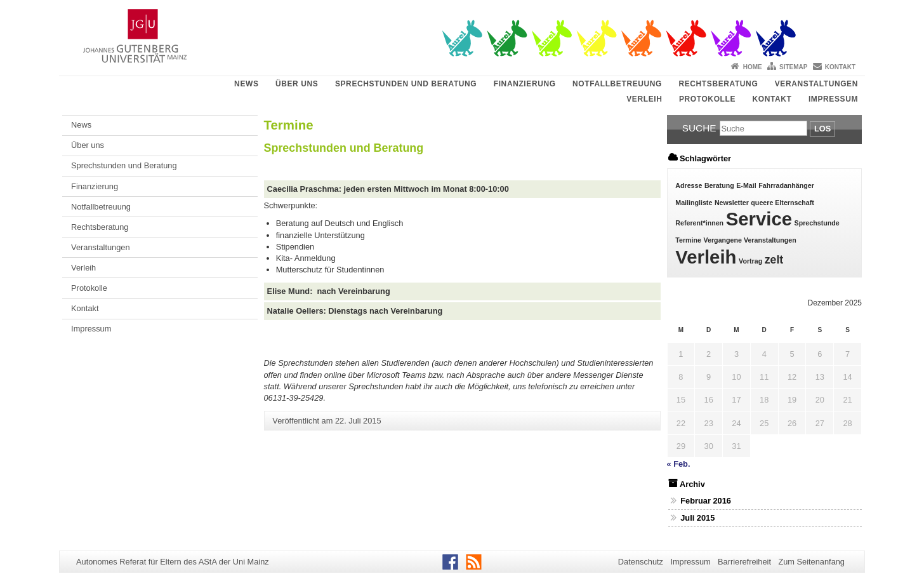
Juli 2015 (697, 518)
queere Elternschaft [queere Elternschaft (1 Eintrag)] (782, 203)
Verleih (644, 99)
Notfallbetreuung (617, 84)
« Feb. (679, 464)
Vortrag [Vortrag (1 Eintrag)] (750, 261)
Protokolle (707, 99)
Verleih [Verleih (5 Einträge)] (706, 257)
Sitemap (793, 67)
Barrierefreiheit (744, 562)
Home (753, 67)
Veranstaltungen (816, 84)
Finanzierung (525, 84)
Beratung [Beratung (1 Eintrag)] (719, 185)
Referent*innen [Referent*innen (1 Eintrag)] (699, 223)
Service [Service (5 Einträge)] (759, 219)
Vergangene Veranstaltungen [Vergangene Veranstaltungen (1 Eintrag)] (750, 240)
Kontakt (840, 67)
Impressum (833, 99)
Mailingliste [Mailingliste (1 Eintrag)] (694, 203)
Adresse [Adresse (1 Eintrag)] (689, 185)
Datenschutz (641, 562)
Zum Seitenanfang (811, 562)
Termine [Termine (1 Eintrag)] (688, 240)
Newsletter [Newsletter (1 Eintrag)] (732, 203)
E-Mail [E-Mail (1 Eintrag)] (746, 185)
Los (822, 129)
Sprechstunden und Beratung (406, 84)
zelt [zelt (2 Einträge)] (774, 260)
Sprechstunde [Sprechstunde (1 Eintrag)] (817, 223)
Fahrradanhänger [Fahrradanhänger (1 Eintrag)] (786, 185)
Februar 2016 (706, 501)
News (246, 84)
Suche (699, 128)
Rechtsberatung (718, 84)
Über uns (297, 84)
